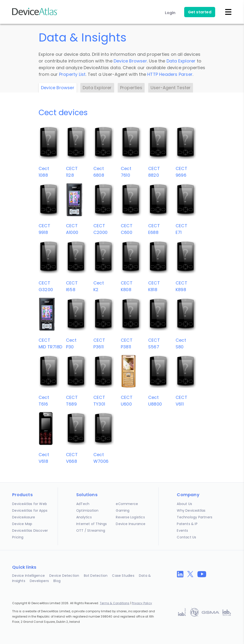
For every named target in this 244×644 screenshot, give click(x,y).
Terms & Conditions (115, 603)
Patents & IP (187, 524)
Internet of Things (92, 524)
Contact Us (186, 537)
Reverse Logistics (130, 517)
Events (182, 531)
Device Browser (130, 61)
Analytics (84, 517)
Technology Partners (195, 517)
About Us (184, 504)
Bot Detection (96, 576)
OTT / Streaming (91, 531)
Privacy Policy (142, 603)
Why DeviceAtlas (191, 510)
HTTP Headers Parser (170, 74)
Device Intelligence (28, 576)
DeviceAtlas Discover (30, 531)
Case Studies (123, 576)
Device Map (22, 524)
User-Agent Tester (171, 88)
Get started (200, 12)
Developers (39, 581)
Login (170, 13)
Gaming (123, 510)
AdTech (83, 504)
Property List (72, 74)
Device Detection (64, 576)
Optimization (87, 510)
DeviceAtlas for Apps (30, 510)
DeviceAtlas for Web (30, 504)
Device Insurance (131, 524)
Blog (57, 581)
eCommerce (127, 504)
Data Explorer (181, 61)
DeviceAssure (24, 517)
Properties (131, 88)
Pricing (18, 537)
